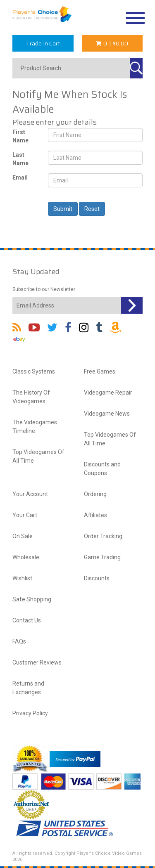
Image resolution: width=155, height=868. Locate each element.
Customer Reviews (37, 662)
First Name (20, 136)
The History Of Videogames (31, 397)
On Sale (23, 536)
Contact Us (27, 620)
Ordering (95, 494)
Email (20, 177)
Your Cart (25, 515)
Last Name (20, 159)
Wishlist (22, 578)
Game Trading (102, 557)
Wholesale (26, 557)
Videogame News (107, 414)
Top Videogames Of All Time (38, 456)
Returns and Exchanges (28, 688)
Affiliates (95, 515)
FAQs (19, 641)
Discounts (97, 578)
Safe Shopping (32, 599)
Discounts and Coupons (102, 469)
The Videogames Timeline (35, 427)
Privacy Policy (30, 713)
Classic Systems (34, 371)
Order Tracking (103, 536)
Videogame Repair (108, 393)
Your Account (30, 494)
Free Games (100, 371)
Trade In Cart (43, 43)
